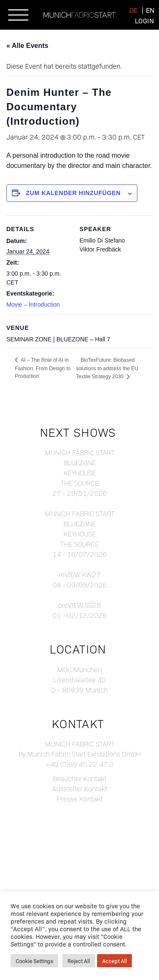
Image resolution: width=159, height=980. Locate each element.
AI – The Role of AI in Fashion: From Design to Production (43, 368)
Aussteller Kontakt (80, 789)
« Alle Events (27, 46)
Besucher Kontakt (80, 778)
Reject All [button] (79, 960)
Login (144, 20)
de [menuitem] (133, 10)
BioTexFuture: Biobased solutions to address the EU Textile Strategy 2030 (107, 368)
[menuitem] (133, 9)
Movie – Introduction (33, 304)
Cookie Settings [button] (34, 960)
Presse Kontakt (80, 799)
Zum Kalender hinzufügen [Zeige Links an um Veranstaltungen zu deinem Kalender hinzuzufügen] (73, 193)
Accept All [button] (114, 960)
